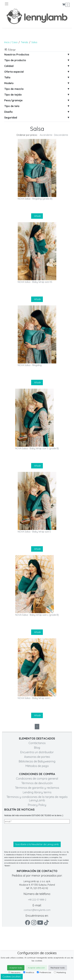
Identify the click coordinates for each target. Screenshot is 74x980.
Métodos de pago (37, 766)
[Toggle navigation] (21, 4)
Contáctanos (37, 743)
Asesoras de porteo (37, 757)
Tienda (24, 42)
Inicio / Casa (11, 42)
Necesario (14, 972)
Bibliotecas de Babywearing (37, 761)
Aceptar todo (16, 968)
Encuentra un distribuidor (37, 752)
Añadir (37, 216)
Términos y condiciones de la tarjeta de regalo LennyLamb (37, 799)
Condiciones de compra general (37, 779)
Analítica (29, 972)
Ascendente (46, 135)
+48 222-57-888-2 (37, 900)
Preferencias (44, 972)
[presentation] (26, 833)
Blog (37, 748)
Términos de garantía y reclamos (37, 788)
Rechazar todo (58, 968)
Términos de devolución (37, 783)
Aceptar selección (36, 968)
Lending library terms (37, 792)
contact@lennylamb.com (37, 910)
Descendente (61, 135)
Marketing (60, 972)
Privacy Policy (37, 805)
